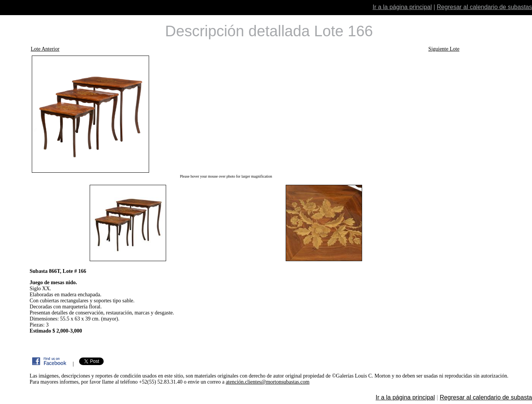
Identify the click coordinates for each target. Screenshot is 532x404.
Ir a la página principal (402, 7)
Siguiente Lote (444, 49)
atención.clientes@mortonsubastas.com (268, 382)
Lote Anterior (45, 49)
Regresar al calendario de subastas (484, 7)
